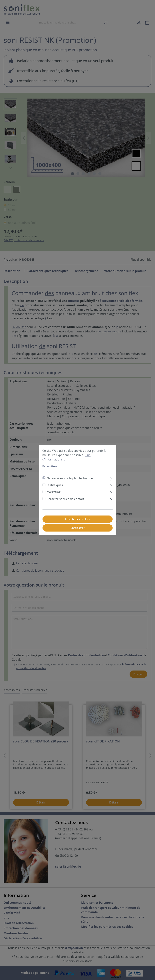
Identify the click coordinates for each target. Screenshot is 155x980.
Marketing (54, 492)
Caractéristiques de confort (66, 499)
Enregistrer (78, 528)
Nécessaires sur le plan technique (70, 478)
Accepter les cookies (77, 519)
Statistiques (55, 485)
